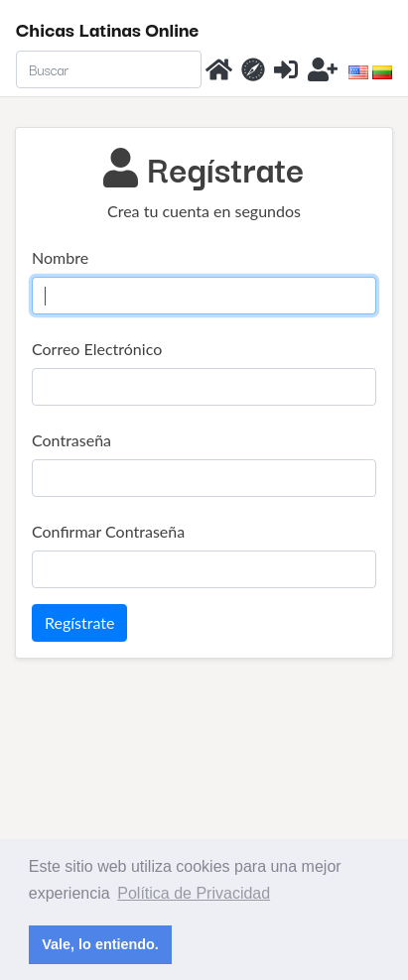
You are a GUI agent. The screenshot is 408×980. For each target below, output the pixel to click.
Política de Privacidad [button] (194, 893)
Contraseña (71, 440)
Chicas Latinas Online (108, 29)
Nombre (60, 257)
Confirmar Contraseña (108, 531)
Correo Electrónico (97, 349)
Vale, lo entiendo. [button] (100, 944)
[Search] (109, 69)
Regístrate (79, 622)
